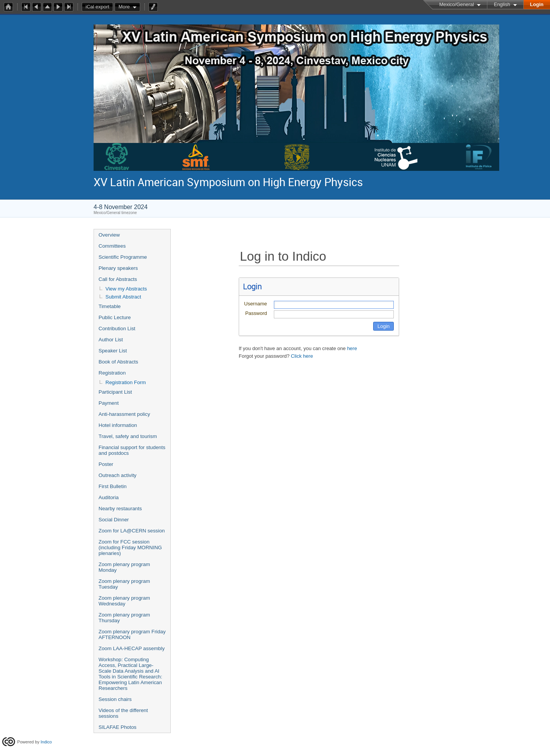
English (502, 4)
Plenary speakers (118, 268)
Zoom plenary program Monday (124, 567)
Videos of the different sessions (123, 713)
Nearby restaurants (120, 509)
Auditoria (109, 497)
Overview (109, 235)
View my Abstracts (126, 289)
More (124, 7)
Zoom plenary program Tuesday (124, 584)
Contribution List (117, 329)
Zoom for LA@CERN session (132, 531)
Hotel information (118, 425)
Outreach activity (117, 475)
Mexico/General (457, 4)
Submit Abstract (123, 297)
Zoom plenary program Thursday (124, 618)
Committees (112, 246)
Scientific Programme (123, 257)
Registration (112, 373)
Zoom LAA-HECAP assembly (132, 648)
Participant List (115, 392)
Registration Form (126, 382)
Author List (111, 340)
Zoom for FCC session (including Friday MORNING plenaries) (130, 548)
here (352, 348)
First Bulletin (112, 486)
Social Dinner (114, 520)
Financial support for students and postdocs (132, 450)
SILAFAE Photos (117, 727)
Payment (109, 403)
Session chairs (115, 699)
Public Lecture (115, 317)
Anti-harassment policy (124, 414)
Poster (106, 464)
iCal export (99, 7)
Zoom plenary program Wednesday (124, 601)
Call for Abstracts (118, 279)
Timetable (110, 306)
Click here (302, 356)
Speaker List (113, 351)
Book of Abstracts (118, 362)
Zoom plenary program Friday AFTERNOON (132, 634)
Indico (46, 742)
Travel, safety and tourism (128, 436)
